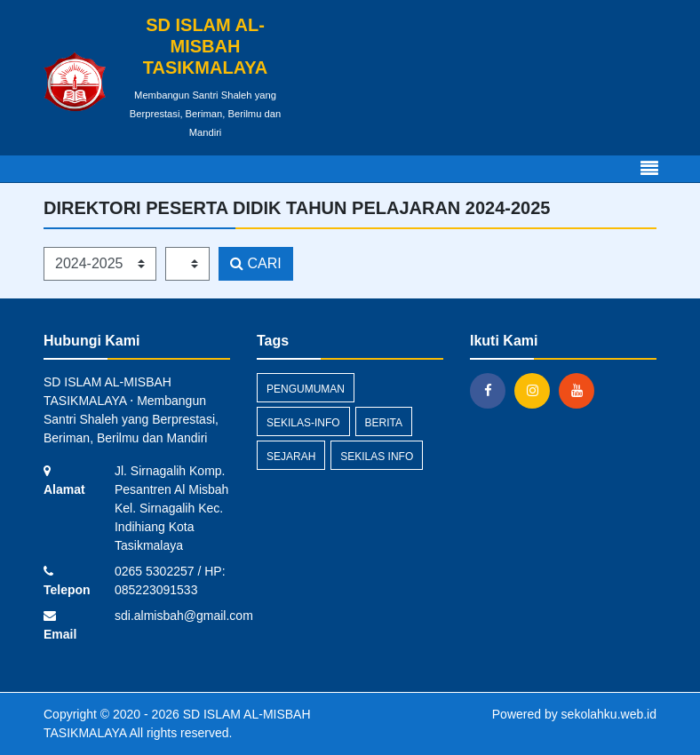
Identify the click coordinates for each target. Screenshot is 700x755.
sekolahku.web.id (609, 714)
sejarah (291, 457)
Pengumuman (306, 389)
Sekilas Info (377, 457)
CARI (256, 263)
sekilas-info (303, 423)
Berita (384, 423)
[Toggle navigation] (649, 169)
